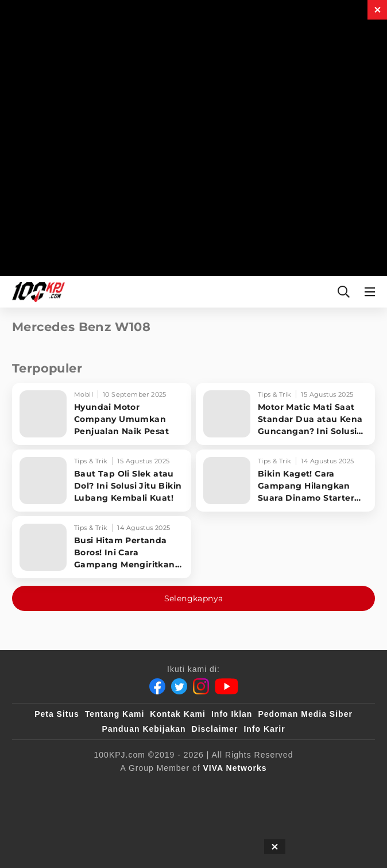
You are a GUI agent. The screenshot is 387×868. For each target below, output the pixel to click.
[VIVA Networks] (235, 768)
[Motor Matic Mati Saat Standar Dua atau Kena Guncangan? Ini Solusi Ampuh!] (285, 414)
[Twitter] (179, 686)
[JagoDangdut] (249, 810)
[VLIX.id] (208, 787)
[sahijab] (156, 787)
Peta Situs (57, 714)
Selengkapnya (194, 598)
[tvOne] (300, 787)
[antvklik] (133, 810)
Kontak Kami (178, 714)
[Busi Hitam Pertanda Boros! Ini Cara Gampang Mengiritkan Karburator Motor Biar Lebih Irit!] (102, 547)
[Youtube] (227, 686)
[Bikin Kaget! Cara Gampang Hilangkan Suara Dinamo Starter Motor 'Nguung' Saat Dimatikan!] (285, 481)
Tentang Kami (115, 714)
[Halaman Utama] (36, 292)
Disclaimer (215, 729)
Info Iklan (232, 714)
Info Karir (264, 729)
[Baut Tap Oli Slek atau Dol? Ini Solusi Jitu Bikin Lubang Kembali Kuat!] (102, 481)
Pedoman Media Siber (305, 714)
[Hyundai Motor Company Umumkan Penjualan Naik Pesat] (102, 414)
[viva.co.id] (55, 787)
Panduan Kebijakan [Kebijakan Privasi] (144, 729)
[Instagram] (201, 686)
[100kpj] (109, 787)
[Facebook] (157, 686)
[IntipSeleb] (189, 810)
